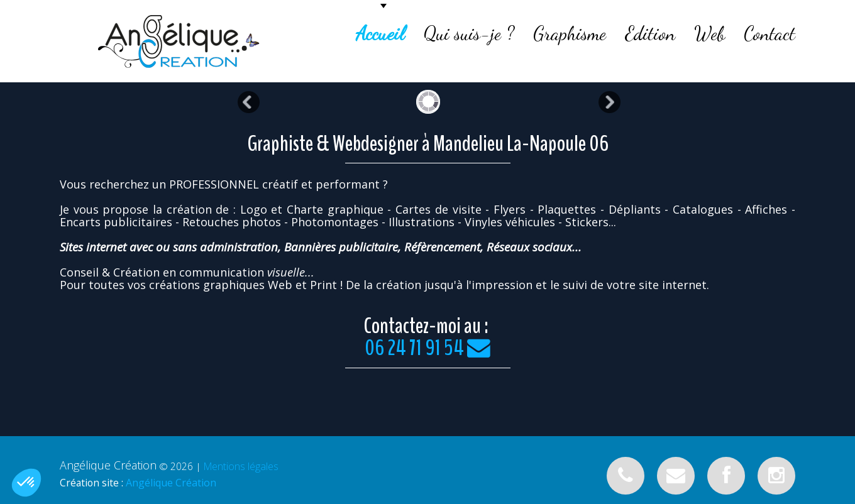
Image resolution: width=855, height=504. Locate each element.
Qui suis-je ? (469, 34)
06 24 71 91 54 (414, 348)
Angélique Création (171, 483)
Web (709, 34)
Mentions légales (241, 466)
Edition (650, 34)
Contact (769, 34)
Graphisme (570, 34)
